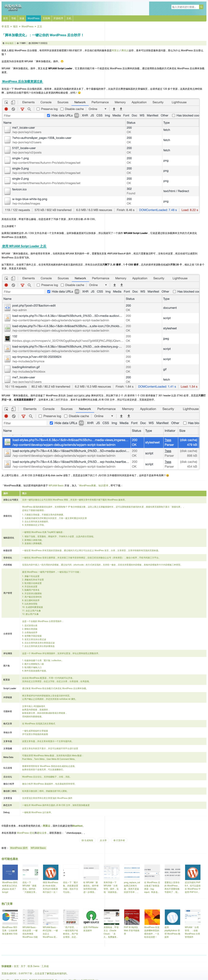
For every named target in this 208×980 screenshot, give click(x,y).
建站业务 (42, 833)
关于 (23, 966)
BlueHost (77, 826)
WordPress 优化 (26, 833)
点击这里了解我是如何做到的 (51, 973)
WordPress (34, 18)
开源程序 (58, 18)
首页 (6, 18)
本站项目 (9, 43)
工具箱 (45, 966)
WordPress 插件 (19, 848)
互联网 (46, 18)
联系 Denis (34, 966)
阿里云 (115, 50)
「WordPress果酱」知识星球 (93, 486)
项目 (15, 27)
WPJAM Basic (56, 486)
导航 (14, 18)
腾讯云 (125, 50)
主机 (69, 18)
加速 (22, 18)
